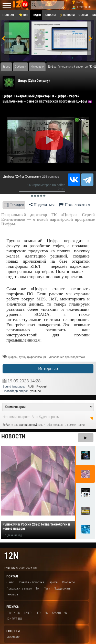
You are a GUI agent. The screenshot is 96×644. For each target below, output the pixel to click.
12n (11, 556)
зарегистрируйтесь (31, 425)
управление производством (67, 357)
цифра (12, 357)
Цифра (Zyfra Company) (34, 81)
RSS (91, 419)
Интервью (48, 369)
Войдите (8, 425)
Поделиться (42, 205)
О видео (14, 205)
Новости (13, 436)
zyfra (22, 357)
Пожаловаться (75, 205)
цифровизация (37, 357)
